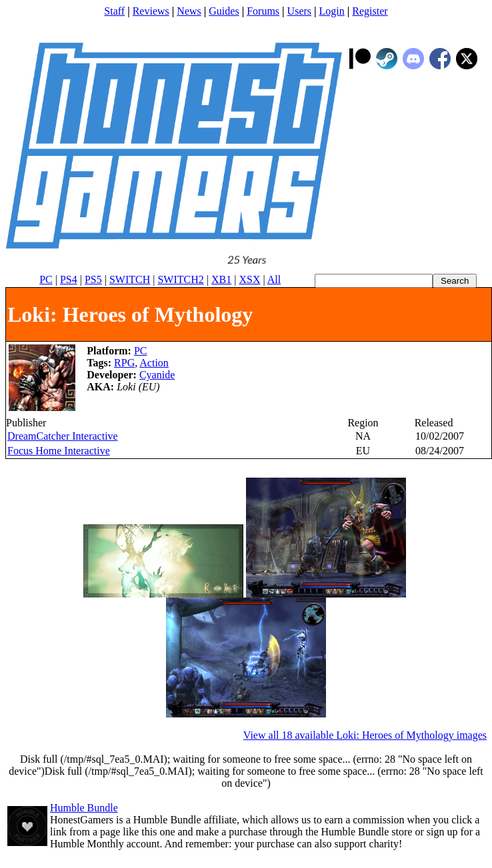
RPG (124, 363)
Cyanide (157, 375)
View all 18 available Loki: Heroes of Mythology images (365, 735)
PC (141, 351)
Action (154, 363)
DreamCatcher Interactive (63, 436)
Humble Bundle (84, 808)
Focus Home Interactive (59, 451)
